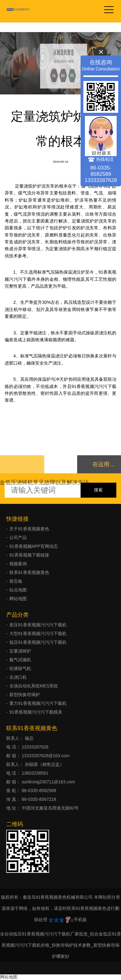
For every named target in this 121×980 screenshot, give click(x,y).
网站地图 (18, 599)
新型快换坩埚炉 (25, 695)
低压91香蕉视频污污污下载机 (38, 642)
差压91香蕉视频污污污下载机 (38, 625)
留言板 (16, 581)
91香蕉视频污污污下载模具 (36, 712)
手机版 (80, 920)
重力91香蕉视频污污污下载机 (38, 703)
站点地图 (18, 590)
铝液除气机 (20, 668)
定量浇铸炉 (20, 651)
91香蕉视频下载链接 (29, 555)
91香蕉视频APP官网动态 (34, 546)
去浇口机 (18, 677)
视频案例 (18, 564)
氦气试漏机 (20, 660)
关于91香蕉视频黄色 (29, 529)
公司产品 (18, 538)
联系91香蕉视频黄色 (29, 572)
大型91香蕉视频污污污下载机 (38, 633)
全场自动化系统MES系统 (34, 686)
